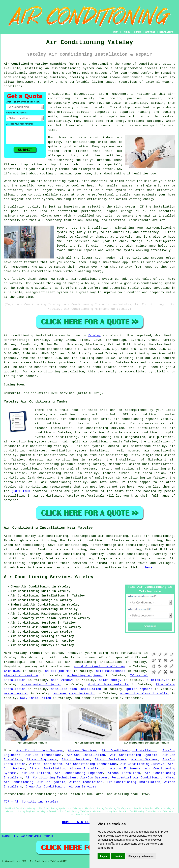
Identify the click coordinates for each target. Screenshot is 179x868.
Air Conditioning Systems (134, 755)
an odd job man (58, 671)
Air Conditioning (31, 836)
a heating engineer (85, 676)
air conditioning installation (93, 662)
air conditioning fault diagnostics (113, 437)
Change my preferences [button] (141, 856)
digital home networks (109, 685)
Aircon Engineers (42, 760)
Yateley (94, 336)
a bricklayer (158, 680)
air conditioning (98, 363)
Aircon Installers (110, 760)
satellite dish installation (76, 689)
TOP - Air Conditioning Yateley (31, 802)
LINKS (126, 32)
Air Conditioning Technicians (91, 764)
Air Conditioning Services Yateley (49, 577)
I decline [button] (118, 856)
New (16, 836)
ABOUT (138, 32)
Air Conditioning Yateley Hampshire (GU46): (42, 64)
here (149, 568)
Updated (49, 836)
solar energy (110, 680)
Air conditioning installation (31, 336)
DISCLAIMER (166, 32)
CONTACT (150, 32)
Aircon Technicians (46, 764)
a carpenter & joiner (41, 685)
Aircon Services (82, 751)
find (17, 536)
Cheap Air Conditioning (46, 787)
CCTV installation (36, 698)
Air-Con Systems (94, 778)
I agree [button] (104, 856)
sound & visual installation (99, 666)
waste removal (16, 694)
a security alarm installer (144, 694)
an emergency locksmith (74, 694)
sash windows (62, 680)
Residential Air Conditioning (137, 778)
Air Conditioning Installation (130, 751)
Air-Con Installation (86, 755)
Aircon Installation (47, 769)
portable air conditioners (43, 455)
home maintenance (111, 671)
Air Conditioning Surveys (40, 751)
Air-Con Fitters (36, 773)
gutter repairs (139, 689)
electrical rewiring (22, 676)
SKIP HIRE (12, 671)
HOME (115, 32)
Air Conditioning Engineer (79, 773)
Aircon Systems (144, 760)
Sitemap (6, 836)
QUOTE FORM (21, 491)
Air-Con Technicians (44, 755)
